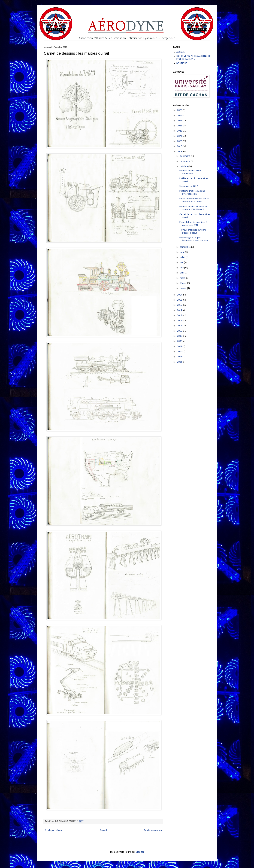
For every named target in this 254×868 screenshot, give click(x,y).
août (182, 252)
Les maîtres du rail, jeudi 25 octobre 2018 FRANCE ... (193, 208)
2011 (180, 326)
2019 (180, 146)
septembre (186, 247)
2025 (180, 116)
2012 (180, 321)
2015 (180, 305)
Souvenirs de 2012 (189, 186)
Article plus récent (54, 830)
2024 (180, 121)
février (184, 283)
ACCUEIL (181, 52)
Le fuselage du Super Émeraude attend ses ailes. (194, 239)
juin (182, 263)
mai (182, 268)
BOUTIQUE (182, 63)
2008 (180, 341)
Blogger (140, 852)
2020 (180, 141)
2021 (180, 136)
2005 (180, 357)
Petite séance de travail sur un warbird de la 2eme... (194, 200)
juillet (183, 258)
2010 (180, 331)
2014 (180, 310)
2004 (180, 362)
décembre (185, 156)
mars (183, 278)
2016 (180, 300)
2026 (180, 110)
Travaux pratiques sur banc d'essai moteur (193, 232)
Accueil (103, 830)
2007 (180, 347)
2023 (180, 126)
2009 (180, 336)
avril (182, 273)
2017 (180, 295)
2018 (180, 152)
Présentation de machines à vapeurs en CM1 (193, 224)
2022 (180, 131)
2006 (180, 352)
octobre (184, 167)
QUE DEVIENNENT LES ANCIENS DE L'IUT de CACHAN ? (193, 58)
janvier (184, 288)
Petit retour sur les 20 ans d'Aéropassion (192, 193)
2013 (180, 316)
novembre (185, 161)
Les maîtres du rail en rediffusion (190, 172)
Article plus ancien (153, 830)
